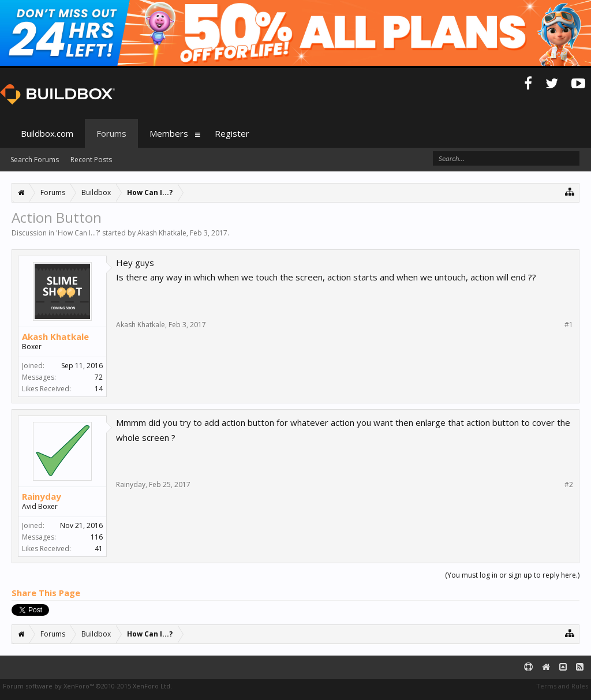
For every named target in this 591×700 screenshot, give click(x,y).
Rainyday (42, 496)
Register (232, 133)
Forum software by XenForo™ (87, 686)
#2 (569, 485)
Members (169, 133)
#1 (569, 325)
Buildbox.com (47, 133)
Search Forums (35, 160)
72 (99, 377)
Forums (111, 133)
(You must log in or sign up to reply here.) (512, 575)
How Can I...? (78, 233)
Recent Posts (91, 160)
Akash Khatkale (162, 233)
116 (97, 537)
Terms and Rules (562, 686)
